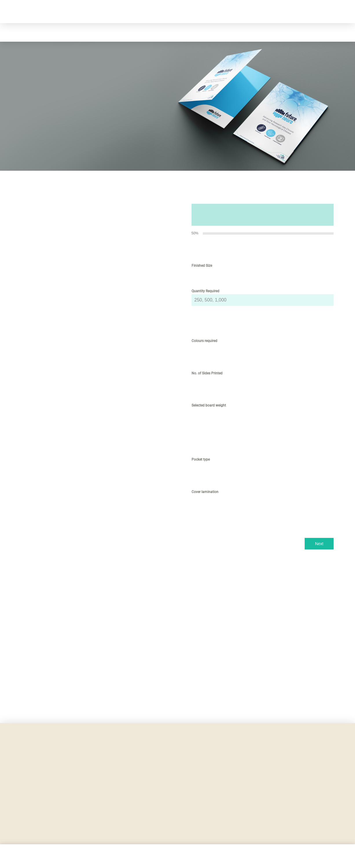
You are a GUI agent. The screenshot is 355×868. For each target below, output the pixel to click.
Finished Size (203, 266)
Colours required (206, 341)
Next (319, 544)
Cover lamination (206, 492)
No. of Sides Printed (207, 373)
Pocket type (202, 459)
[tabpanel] (263, 388)
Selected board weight (210, 405)
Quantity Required (205, 291)
